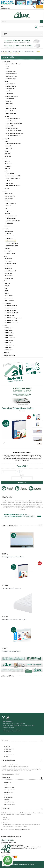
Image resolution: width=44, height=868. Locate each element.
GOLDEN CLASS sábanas (11, 308)
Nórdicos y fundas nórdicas (11, 96)
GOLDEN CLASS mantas (10, 311)
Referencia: (22, 411)
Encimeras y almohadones (12, 128)
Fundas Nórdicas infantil (10, 271)
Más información (7, 497)
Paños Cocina (8, 226)
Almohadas (8, 233)
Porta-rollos (8, 169)
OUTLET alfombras (9, 345)
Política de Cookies (8, 797)
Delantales (7, 201)
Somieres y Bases (9, 251)
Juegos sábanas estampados (13, 119)
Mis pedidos (7, 747)
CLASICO (7, 286)
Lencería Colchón (9, 231)
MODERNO (7, 283)
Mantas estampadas (10, 84)
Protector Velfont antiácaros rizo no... (12, 588)
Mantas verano (9, 94)
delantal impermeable (11, 203)
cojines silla (8, 146)
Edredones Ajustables (11, 71)
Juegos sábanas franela (11, 121)
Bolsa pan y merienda (10, 196)
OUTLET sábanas (9, 340)
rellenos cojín (9, 148)
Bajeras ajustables (10, 126)
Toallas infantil (8, 273)
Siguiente (40, 444)
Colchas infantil (8, 261)
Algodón (7, 293)
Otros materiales (9, 296)
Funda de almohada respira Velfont (11, 651)
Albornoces (7, 161)
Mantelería (7, 213)
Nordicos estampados (11, 113)
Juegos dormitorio (9, 300)
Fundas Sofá (8, 156)
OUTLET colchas (9, 335)
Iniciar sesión (4, 9)
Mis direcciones (7, 751)
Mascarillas (6, 353)
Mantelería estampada (11, 218)
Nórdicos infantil (9, 278)
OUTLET (6, 326)
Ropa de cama (7, 62)
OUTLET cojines (8, 350)
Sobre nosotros (7, 783)
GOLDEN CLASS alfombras (11, 320)
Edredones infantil (9, 266)
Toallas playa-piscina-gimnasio (13, 186)
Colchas (8, 69)
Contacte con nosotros (9, 805)
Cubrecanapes (9, 106)
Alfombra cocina (9, 194)
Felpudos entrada (9, 298)
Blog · (34, 7)
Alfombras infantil (9, 276)
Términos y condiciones (9, 790)
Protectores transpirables (12, 246)
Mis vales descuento (9, 749)
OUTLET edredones (9, 333)
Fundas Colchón (9, 238)
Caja (9, 9)
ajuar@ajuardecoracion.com (23, 830)
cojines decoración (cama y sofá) (13, 144)
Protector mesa (9, 223)
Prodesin (32, 864)
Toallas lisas (9, 181)
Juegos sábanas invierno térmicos (14, 131)
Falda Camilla (8, 154)
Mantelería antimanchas (11, 216)
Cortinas (7, 151)
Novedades (39, 7)
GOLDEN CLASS (8, 303)
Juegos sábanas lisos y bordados (14, 123)
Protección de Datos (9, 792)
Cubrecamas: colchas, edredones (13, 64)
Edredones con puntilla (11, 74)
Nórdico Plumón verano (11, 111)
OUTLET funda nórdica (10, 338)
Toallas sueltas (9, 183)
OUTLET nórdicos (9, 330)
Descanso (6, 229)
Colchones (7, 249)
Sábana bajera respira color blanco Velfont (13, 557)
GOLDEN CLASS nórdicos (11, 306)
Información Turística (9, 802)
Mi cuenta (5, 740)
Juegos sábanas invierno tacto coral (14, 133)
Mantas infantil (8, 268)
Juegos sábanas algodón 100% (13, 136)
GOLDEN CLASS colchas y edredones (13, 318)
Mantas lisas (9, 91)
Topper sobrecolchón (10, 253)
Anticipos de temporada (9, 355)
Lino (6, 209)
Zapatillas (7, 188)
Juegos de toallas (10, 173)
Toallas (6, 171)
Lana (6, 288)
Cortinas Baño (8, 166)
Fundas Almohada (10, 236)
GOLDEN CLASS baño (10, 315)
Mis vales (6, 756)
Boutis (7, 66)
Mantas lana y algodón (11, 86)
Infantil (5, 256)
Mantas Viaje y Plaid (10, 89)
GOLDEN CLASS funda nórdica (12, 313)
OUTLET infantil (8, 347)
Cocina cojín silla (9, 199)
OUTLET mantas (8, 328)
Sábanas (7, 116)
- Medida (22, 475)
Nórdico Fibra (9, 101)
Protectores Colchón (11, 241)
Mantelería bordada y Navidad (13, 221)
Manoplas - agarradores (10, 211)
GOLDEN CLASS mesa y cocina (12, 323)
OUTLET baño (8, 343)
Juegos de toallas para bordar (13, 178)
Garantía (6, 785)
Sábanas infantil (8, 259)
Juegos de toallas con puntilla (13, 176)
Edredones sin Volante (11, 79)
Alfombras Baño (8, 164)
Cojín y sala (6, 139)
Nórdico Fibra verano (11, 108)
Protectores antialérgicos (12, 243)
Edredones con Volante (11, 76)
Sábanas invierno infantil (10, 263)
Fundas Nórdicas (10, 99)
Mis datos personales (9, 754)
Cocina (5, 191)
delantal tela (9, 206)
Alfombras (6, 281)
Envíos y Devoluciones (9, 787)
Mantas (6, 81)
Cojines (6, 141)
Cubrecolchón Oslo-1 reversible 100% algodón (14, 620)
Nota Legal (6, 795)
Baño (5, 159)
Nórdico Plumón (9, 104)
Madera (6, 291)
